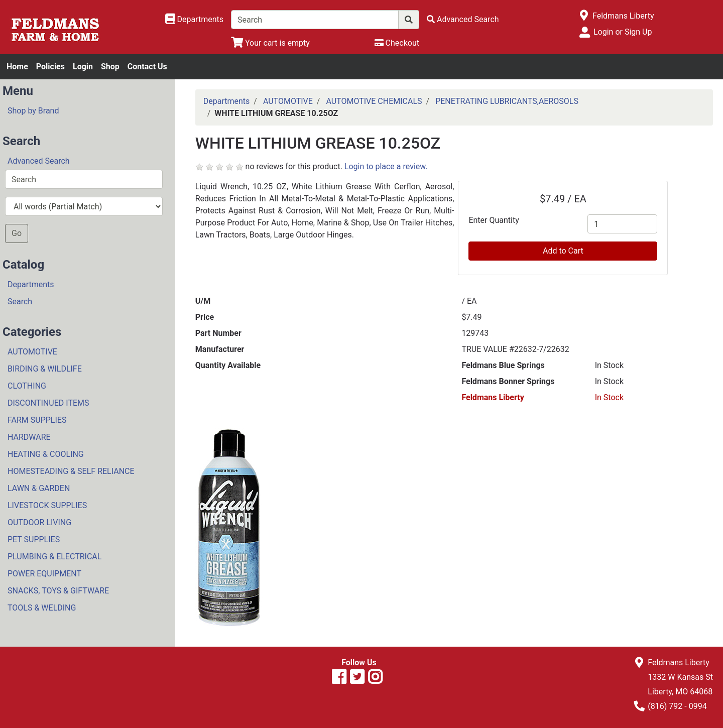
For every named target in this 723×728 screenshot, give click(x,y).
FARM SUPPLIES (37, 420)
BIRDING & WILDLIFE (45, 369)
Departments (31, 284)
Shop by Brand (33, 111)
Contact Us (147, 67)
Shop (110, 67)
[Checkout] (397, 43)
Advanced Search (39, 161)
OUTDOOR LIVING (39, 522)
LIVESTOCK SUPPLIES (47, 505)
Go (17, 233)
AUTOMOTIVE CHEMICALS (374, 101)
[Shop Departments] (194, 20)
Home (17, 67)
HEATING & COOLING (46, 454)
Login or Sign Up (623, 32)
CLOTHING (27, 386)
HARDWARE (29, 437)
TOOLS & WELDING (42, 608)
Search (20, 301)
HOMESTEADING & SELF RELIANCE (71, 471)
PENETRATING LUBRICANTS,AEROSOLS (507, 101)
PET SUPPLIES (34, 539)
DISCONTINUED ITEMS (48, 403)
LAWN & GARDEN (39, 488)
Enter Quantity (494, 220)
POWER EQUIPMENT (44, 574)
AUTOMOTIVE (32, 352)
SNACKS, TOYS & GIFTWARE (58, 591)
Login (83, 67)
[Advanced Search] (463, 19)
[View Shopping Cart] (270, 43)
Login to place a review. (386, 166)
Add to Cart (563, 251)
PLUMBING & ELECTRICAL (54, 557)
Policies (50, 67)
